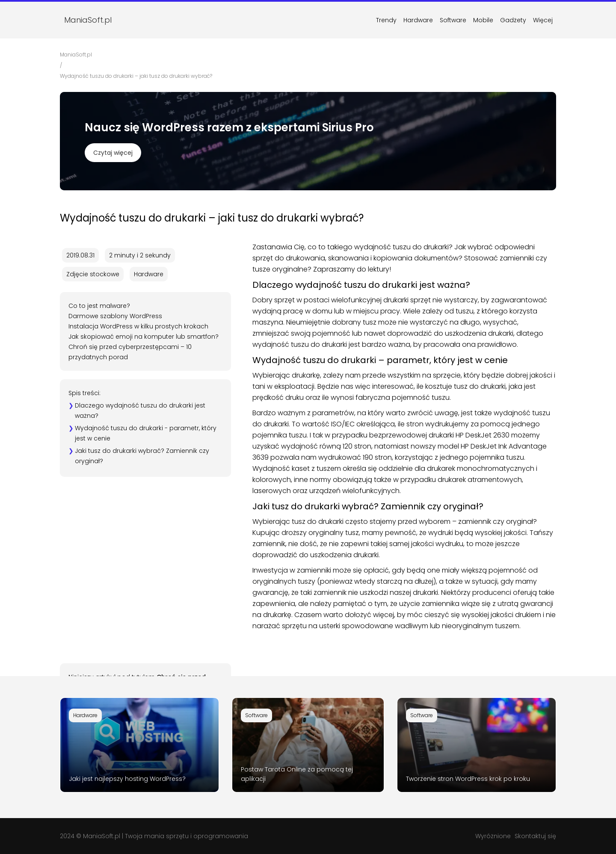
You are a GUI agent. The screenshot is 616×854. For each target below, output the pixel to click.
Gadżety (513, 20)
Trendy (386, 20)
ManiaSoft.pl (102, 836)
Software (453, 20)
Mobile (483, 20)
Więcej (543, 20)
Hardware (418, 20)
